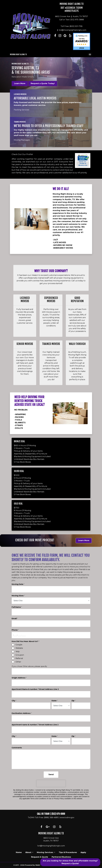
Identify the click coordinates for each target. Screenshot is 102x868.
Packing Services (21, 110)
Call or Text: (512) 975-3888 (72, 20)
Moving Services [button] (45, 852)
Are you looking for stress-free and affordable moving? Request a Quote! (70, 862)
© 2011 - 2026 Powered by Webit (28, 865)
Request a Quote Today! (43, 83)
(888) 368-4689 (51, 817)
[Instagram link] (60, 41)
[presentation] (51, 783)
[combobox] (51, 601)
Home (19, 852)
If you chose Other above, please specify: (29, 666)
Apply (83, 852)
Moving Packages (22, 140)
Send (51, 774)
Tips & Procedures (68, 852)
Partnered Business (61, 857)
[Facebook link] (55, 41)
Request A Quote (40, 857)
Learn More (20, 83)
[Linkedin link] (65, 41)
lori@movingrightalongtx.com (73, 30)
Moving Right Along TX (72, 4)
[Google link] (48, 827)
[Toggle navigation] (90, 55)
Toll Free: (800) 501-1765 (72, 26)
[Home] (30, 26)
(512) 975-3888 (58, 814)
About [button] (29, 852)
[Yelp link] (60, 827)
